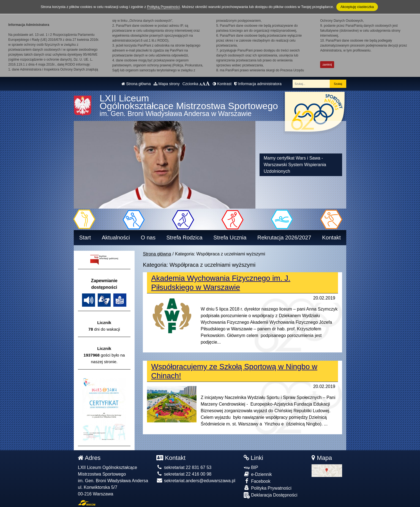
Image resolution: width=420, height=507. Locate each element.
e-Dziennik (258, 474)
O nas (148, 238)
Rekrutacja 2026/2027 (284, 238)
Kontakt (331, 238)
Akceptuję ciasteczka (357, 7)
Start (85, 238)
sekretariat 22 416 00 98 (184, 474)
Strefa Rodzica (185, 238)
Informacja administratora (258, 84)
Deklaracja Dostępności (271, 495)
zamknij (327, 65)
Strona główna (136, 84)
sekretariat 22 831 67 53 (184, 467)
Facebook (257, 481)
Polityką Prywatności (163, 7)
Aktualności (116, 238)
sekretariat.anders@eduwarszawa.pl (196, 481)
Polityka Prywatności (268, 488)
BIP (251, 467)
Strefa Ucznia (230, 238)
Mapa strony (167, 84)
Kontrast (222, 84)
